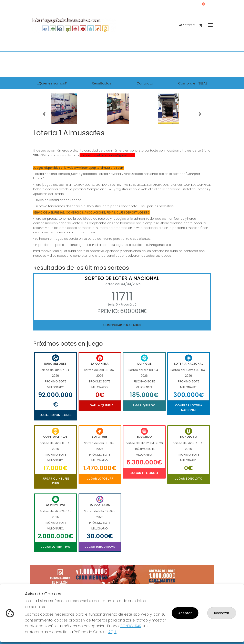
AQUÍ (112, 632)
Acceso (187, 25)
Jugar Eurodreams (100, 547)
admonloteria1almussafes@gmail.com (107, 155)
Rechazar (222, 613)
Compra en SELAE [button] (193, 83)
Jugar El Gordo (144, 473)
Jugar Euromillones (55, 415)
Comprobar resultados (122, 325)
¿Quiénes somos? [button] (52, 83)
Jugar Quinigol (144, 405)
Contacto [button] (145, 83)
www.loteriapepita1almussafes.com (99, 168)
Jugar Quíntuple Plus (55, 481)
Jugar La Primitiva (55, 547)
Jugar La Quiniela (100, 405)
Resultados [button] (101, 83)
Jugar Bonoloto (189, 479)
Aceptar (185, 613)
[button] (44, 114)
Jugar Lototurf (100, 479)
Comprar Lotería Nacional (189, 408)
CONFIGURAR (131, 626)
